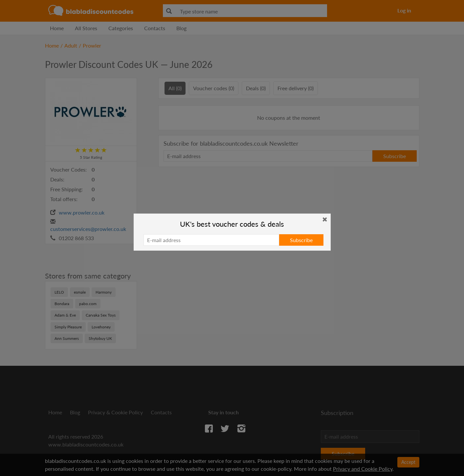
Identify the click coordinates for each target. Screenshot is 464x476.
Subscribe (301, 240)
